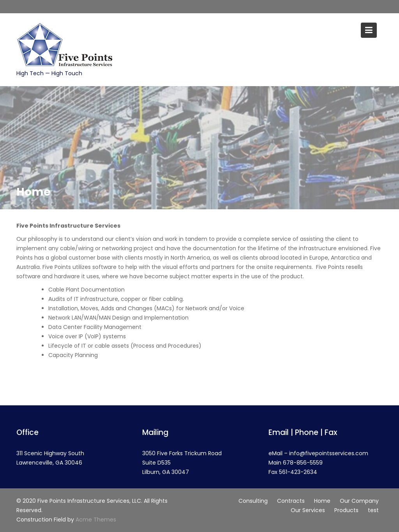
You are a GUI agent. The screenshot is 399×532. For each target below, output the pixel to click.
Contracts (291, 501)
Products (346, 510)
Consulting (253, 501)
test (373, 510)
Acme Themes (96, 520)
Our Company (359, 501)
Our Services (308, 510)
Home (322, 501)
